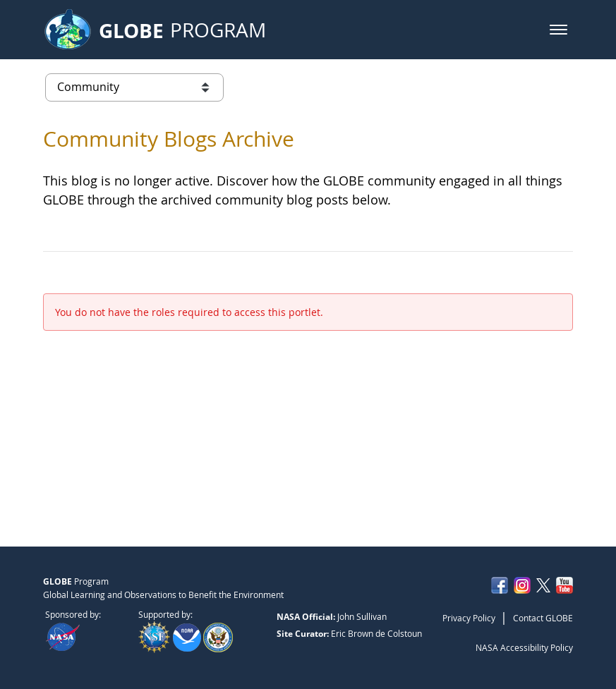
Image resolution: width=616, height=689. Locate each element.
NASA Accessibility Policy (524, 647)
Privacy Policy (469, 618)
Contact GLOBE (543, 618)
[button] (558, 30)
